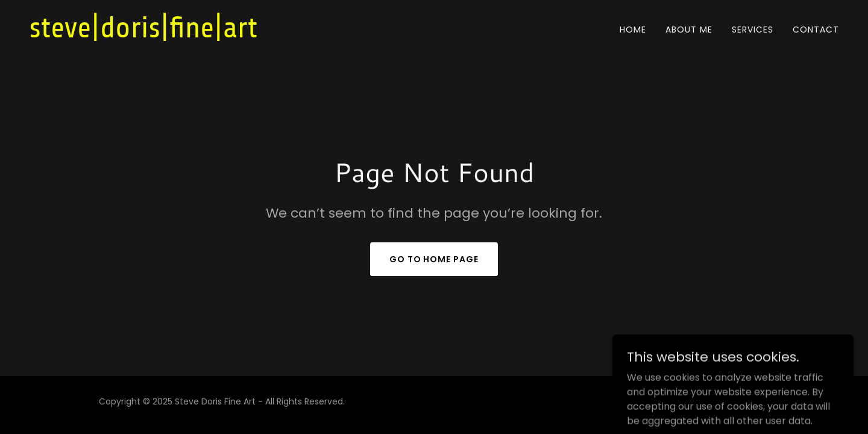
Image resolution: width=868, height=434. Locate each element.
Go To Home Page (434, 259)
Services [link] (753, 30)
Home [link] (633, 30)
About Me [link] (689, 30)
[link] (171, 34)
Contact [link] (816, 30)
